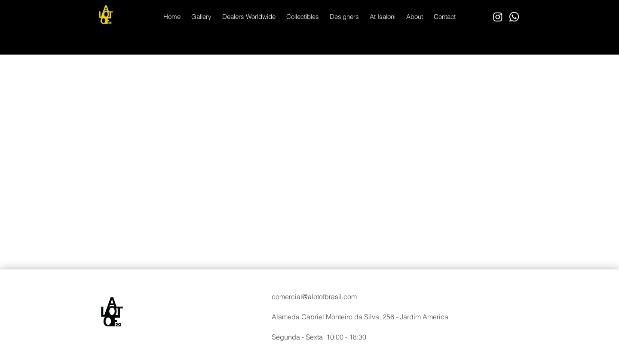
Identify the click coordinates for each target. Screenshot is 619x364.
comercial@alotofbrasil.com (314, 297)
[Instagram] (498, 17)
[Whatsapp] (514, 17)
